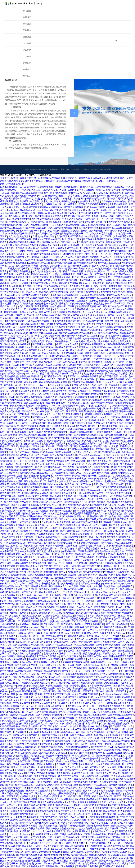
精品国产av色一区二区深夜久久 (31, 793)
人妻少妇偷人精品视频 (59, 621)
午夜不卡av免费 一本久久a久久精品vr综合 (38, 231)
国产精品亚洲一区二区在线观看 (66, 374)
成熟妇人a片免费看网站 (52, 770)
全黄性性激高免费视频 (122, 826)
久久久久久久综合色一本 (95, 312)
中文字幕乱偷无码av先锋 (95, 656)
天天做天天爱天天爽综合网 (57, 694)
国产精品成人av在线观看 (32, 627)
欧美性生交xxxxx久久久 (117, 721)
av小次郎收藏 (108, 350)
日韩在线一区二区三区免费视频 (26, 193)
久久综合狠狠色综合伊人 (45, 271)
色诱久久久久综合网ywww (113, 633)
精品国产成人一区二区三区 (55, 619)
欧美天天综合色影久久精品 (114, 376)
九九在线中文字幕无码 (54, 831)
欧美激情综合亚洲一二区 (97, 271)
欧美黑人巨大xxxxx (47, 260)
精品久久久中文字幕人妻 (118, 455)
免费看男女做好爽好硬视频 (72, 826)
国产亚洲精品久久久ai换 (121, 785)
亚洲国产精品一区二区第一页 (19, 199)
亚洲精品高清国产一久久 (28, 467)
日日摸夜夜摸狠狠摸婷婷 (93, 225)
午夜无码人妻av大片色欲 (104, 651)
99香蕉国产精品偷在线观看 (22, 242)
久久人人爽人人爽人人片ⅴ (39, 525)
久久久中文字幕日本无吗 (92, 420)
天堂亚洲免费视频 (118, 204)
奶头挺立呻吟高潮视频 (70, 712)
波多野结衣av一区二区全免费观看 (60, 204)
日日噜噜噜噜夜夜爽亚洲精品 (57, 648)
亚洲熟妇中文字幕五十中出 (44, 283)
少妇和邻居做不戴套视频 (87, 397)
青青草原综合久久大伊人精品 (67, 791)
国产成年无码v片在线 (110, 452)
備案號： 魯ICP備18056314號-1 (97, 169)
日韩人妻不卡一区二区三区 (31, 636)
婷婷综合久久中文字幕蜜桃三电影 (116, 251)
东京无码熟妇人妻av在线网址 (21, 353)
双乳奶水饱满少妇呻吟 (111, 680)
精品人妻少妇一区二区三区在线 (110, 304)
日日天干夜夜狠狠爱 (59, 438)
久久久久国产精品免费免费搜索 (50, 432)
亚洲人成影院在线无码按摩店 (80, 289)
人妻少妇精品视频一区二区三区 (101, 700)
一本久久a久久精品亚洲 (37, 374)
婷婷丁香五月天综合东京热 (31, 756)
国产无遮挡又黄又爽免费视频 (115, 487)
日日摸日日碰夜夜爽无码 (22, 406)
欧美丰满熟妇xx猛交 (113, 563)
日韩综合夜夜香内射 (82, 356)
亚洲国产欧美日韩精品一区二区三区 (18, 315)
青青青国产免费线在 (10, 493)
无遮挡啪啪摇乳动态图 (118, 353)
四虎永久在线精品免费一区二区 (74, 333)
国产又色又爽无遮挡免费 (36, 225)
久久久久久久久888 (117, 225)
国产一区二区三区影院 (109, 263)
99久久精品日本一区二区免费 (96, 277)
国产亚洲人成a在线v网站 (47, 823)
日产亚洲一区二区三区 (116, 828)
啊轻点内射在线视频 (69, 283)
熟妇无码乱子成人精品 (77, 210)
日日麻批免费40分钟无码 (34, 514)
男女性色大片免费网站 (98, 341)
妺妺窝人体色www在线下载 (84, 251)
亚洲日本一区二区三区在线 (44, 333)
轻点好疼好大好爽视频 (101, 269)
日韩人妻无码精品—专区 (58, 464)
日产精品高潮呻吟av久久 (100, 843)
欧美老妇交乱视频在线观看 (35, 487)
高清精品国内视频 (70, 785)
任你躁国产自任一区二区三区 (93, 298)
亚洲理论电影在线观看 (18, 201)
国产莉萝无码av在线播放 (30, 855)
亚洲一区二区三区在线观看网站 (31, 423)
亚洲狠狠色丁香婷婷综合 (69, 312)
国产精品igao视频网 (44, 420)
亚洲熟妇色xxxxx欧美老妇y (40, 490)
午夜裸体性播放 (94, 846)
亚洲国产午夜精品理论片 (68, 280)
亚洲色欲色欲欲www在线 (13, 828)
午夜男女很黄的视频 (23, 304)
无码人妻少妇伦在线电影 (118, 420)
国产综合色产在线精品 (120, 222)
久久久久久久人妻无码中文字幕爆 (104, 659)
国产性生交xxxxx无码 (65, 578)
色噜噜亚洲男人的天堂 (89, 201)
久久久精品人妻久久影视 (12, 721)
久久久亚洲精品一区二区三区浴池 (76, 601)
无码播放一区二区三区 (101, 257)
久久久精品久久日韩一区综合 (84, 286)
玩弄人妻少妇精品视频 (38, 248)
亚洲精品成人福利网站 (74, 610)
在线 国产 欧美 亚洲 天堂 (56, 566)
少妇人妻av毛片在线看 (101, 234)
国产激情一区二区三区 (20, 417)
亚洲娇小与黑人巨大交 (120, 312)
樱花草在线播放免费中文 (16, 312)
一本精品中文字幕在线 (29, 190)
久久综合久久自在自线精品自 (100, 315)
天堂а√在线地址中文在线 (85, 861)
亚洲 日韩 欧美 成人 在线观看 (93, 575)
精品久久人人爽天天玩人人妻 (36, 683)
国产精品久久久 (111, 394)
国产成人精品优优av (86, 379)
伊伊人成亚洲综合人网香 (23, 767)
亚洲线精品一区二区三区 (96, 219)
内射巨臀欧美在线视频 (101, 362)
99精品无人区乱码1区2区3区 (58, 858)
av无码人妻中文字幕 (93, 321)
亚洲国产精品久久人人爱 (79, 441)
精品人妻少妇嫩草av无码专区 (91, 409)
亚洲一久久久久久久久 (108, 382)
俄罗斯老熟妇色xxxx (84, 726)
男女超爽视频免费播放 (86, 799)
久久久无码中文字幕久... (75, 761)
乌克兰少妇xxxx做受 (23, 584)
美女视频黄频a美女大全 (56, 286)
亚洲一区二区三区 (29, 292)
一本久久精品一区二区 (83, 756)
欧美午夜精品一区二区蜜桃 (22, 260)
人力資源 (27, 56)
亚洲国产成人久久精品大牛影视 (70, 519)
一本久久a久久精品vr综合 (103, 309)
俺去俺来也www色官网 (46, 304)
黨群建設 (27, 37)
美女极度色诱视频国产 (22, 840)
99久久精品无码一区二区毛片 (100, 540)
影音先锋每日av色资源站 (113, 327)
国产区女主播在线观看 (29, 572)
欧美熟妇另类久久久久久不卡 (110, 324)
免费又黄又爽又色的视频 (110, 744)
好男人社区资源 (30, 616)
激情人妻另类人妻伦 (72, 239)
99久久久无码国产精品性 (62, 718)
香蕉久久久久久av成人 (68, 344)
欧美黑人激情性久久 (41, 613)
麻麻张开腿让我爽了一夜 (71, 368)
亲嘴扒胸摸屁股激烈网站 (28, 619)
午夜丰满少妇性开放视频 (89, 718)
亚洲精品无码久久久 (109, 464)
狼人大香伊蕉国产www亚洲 (18, 502)
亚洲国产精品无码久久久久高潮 (101, 767)
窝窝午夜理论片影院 (123, 236)
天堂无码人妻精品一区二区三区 (83, 327)
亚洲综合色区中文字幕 (44, 236)
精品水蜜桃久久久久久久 (97, 417)
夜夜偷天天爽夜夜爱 (82, 318)
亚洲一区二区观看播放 (35, 837)
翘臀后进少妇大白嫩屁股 (65, 295)
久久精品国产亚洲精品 (67, 420)
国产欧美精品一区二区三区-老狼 (27, 607)
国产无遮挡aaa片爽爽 (26, 196)
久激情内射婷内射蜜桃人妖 (22, 210)
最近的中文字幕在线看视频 (81, 190)
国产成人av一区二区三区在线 (43, 339)
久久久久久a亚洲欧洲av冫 (30, 595)
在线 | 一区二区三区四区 (81, 607)
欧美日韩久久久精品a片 (61, 723)
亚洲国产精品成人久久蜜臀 (51, 651)
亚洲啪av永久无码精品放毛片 (81, 677)
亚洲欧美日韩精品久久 (122, 473)
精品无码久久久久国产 (50, 362)
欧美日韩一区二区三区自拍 (79, 484)
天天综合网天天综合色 (84, 648)
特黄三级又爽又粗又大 (73, 315)
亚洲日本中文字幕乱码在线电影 (99, 791)
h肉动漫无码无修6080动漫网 (71, 406)
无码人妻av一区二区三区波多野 (109, 484)
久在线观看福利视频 (99, 467)
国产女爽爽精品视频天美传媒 (89, 435)
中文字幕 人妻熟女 (99, 823)
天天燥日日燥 (114, 732)
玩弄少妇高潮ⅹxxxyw (103, 709)
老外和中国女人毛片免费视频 (34, 511)
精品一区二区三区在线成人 (109, 636)
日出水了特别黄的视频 (56, 595)
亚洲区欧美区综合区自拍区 (29, 741)
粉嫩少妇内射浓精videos (60, 805)
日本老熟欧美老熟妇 (60, 557)
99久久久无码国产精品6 (25, 327)
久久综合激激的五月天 (20, 236)
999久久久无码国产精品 (101, 697)
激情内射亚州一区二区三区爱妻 (103, 610)
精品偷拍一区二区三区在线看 (117, 718)
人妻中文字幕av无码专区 (43, 312)
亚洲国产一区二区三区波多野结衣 (56, 508)
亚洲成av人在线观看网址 (38, 321)
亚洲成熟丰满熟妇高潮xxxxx (82, 432)
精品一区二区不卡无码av (78, 651)
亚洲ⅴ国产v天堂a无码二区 (92, 242)
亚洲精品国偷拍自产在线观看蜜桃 (30, 563)
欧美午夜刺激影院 (72, 516)
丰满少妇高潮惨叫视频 (79, 753)
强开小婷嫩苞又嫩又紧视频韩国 (20, 808)
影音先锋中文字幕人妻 (101, 210)
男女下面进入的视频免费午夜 (39, 476)
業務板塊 (27, 30)
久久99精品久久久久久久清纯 (95, 764)
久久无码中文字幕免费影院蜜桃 (82, 802)
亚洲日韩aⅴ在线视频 (76, 479)
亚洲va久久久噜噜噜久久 (113, 706)
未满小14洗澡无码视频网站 (75, 823)
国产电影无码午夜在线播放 (14, 263)
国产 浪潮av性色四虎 (121, 525)
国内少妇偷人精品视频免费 (50, 210)
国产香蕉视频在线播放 (46, 712)
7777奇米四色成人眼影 (40, 222)
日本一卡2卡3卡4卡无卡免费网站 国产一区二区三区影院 (83, 476)
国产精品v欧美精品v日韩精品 (23, 826)
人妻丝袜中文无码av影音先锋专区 (52, 251)
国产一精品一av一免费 (103, 403)
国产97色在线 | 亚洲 (36, 228)
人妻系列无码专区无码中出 (121, 531)
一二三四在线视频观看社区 (67, 525)
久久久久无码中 (78, 341)
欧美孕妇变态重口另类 (57, 686)
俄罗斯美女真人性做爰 (51, 697)
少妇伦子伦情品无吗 (91, 543)
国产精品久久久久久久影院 (46, 417)
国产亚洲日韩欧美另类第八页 (49, 216)
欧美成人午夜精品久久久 (16, 333)
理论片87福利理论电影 (108, 190)
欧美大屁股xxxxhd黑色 (81, 735)
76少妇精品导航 (61, 642)
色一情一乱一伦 (86, 578)
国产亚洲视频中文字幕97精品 (96, 837)
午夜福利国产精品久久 (15, 543)
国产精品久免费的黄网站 (93, 344)
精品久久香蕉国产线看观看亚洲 (33, 306)
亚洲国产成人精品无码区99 (83, 863)
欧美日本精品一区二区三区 (112, 566)
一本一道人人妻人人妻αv (71, 767)
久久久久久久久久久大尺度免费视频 (70, 309)
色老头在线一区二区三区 (25, 508)
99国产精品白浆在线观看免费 (55, 461)
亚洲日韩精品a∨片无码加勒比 (95, 776)
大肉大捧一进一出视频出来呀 (52, 808)
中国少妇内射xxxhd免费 (47, 531)
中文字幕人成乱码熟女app (63, 201)
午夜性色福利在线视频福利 (24, 691)
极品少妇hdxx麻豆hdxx (97, 260)
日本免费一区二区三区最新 (71, 260)
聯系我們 (27, 69)
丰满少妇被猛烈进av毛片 (47, 199)
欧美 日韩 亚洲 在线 (56, 403)
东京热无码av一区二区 (42, 578)
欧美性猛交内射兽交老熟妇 (74, 231)
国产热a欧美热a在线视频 (109, 756)
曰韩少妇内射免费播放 (38, 496)
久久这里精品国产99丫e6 (106, 808)
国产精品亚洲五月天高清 (12, 298)
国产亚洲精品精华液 (70, 531)
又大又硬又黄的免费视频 (104, 814)
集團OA (26, 76)
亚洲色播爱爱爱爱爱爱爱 (83, 514)
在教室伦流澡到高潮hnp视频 (44, 245)
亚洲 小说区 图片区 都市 (45, 528)
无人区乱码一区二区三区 (92, 721)
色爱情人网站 (31, 382)
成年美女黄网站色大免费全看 (15, 257)
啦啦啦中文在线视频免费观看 (45, 254)
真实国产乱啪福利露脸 (112, 793)
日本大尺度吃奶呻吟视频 (89, 584)
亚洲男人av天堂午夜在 (103, 266)
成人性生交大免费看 (124, 368)
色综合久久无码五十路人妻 (53, 266)
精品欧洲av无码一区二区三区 (107, 796)
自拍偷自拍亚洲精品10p (12, 374)
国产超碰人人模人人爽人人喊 (103, 668)
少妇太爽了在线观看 (36, 441)
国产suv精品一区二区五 (25, 394)
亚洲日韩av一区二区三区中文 (92, 274)
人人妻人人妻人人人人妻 (86, 452)
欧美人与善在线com (65, 732)
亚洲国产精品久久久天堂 (99, 773)
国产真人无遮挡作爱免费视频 (19, 540)
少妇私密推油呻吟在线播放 (44, 368)
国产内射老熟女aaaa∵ (61, 633)
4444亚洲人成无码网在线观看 (21, 234)
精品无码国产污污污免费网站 (54, 292)
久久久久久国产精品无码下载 (54, 350)
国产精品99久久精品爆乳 (25, 350)
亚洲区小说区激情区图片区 (26, 318)
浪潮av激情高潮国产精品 (58, 569)
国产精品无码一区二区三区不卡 (79, 691)
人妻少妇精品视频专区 (64, 274)
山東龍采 (75, 169)
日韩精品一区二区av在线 (40, 543)
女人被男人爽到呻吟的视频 (40, 549)
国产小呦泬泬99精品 (71, 656)
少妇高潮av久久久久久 (49, 394)
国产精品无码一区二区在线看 (34, 455)
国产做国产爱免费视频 (20, 271)
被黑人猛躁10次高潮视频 (25, 598)
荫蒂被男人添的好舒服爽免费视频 (76, 304)
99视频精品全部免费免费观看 (39, 187)
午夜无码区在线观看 (72, 219)
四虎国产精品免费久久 (29, 388)
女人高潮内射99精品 (93, 516)
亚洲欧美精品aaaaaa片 (59, 324)
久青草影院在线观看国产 (120, 409)
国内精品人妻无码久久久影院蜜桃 (71, 347)
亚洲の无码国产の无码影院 (86, 522)
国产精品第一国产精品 (72, 417)
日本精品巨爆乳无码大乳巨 (112, 292)
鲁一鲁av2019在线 (72, 665)
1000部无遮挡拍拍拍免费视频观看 (91, 805)
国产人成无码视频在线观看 (31, 604)
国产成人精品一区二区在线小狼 (88, 499)
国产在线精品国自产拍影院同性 (29, 645)
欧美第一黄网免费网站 (111, 286)
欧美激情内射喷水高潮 (91, 394)
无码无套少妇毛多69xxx (34, 379)
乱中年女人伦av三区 (63, 263)
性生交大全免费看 (95, 245)
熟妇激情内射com (53, 560)
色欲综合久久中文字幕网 (118, 493)
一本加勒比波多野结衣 (73, 254)
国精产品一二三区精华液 (32, 446)
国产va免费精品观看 (17, 222)
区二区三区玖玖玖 (20, 283)
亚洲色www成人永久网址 (112, 861)
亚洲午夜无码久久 (124, 371)
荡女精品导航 (44, 242)
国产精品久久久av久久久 (63, 493)
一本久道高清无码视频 (26, 753)
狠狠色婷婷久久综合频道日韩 (110, 551)
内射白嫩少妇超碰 (61, 852)
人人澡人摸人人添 (36, 464)
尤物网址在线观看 (9, 499)
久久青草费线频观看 (72, 414)
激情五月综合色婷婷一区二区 (65, 277)
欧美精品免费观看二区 (80, 391)
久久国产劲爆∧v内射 (28, 266)
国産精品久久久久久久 (42, 257)
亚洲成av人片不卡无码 (48, 353)
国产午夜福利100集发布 (56, 193)
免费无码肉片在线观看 (107, 683)
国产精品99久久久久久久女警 (46, 414)
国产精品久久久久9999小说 (36, 411)
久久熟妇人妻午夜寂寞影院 (64, 788)
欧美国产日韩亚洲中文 (101, 213)
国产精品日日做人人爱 (122, 726)
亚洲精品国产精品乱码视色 (35, 493)
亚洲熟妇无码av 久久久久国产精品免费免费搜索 (24, 586)
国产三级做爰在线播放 (70, 339)
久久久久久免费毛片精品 (56, 449)
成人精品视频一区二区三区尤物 (16, 528)
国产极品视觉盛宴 (16, 321)
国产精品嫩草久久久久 (71, 840)
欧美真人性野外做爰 (70, 400)
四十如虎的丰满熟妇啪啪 (117, 516)
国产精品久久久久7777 (100, 461)
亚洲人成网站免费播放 (57, 341)
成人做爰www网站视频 (49, 315)
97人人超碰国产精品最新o (52, 196)
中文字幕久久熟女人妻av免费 (65, 225)
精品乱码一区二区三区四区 (96, 525)
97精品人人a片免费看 (88, 680)
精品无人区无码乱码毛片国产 (67, 849)
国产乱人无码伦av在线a (79, 808)
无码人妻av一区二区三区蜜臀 (26, 289)
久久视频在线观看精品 (29, 624)
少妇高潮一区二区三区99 (92, 788)
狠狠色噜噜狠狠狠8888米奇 (120, 344)
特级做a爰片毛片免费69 (92, 283)
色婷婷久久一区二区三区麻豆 (34, 473)
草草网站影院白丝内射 (79, 403)
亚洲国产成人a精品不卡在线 (14, 371)
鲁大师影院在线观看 (92, 400)
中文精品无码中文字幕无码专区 (66, 473)
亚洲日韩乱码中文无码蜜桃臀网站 (104, 674)
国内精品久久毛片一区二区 (75, 234)
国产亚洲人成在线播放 (116, 339)
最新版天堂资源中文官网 (104, 505)
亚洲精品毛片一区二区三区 (72, 371)
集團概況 (27, 17)
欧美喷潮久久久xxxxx (31, 831)
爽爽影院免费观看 (98, 855)
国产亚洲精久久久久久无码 (61, 426)
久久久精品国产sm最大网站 (25, 359)
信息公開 (27, 63)
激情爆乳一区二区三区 (112, 228)
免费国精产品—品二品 (72, 540)
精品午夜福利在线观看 (11, 481)
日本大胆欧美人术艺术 (81, 423)
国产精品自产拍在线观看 (71, 271)
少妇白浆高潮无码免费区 (122, 496)
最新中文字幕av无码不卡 (56, 653)
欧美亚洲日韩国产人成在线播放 (71, 458)
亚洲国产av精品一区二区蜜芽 (19, 216)
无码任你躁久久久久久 (70, 703)
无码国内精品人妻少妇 (107, 449)
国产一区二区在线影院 (117, 624)
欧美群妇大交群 (36, 341)
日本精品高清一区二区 (88, 793)
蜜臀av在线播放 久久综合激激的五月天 (74, 187)
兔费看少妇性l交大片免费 (84, 385)
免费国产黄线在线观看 (79, 266)
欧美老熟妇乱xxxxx (46, 406)
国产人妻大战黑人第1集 (49, 551)
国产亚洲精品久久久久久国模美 (49, 479)
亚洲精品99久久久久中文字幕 (64, 586)
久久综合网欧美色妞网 (72, 353)
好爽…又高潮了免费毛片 (49, 581)
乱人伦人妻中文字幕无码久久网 (112, 852)
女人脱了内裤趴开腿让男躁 (86, 694)
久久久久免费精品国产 (33, 356)
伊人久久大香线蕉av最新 (32, 499)
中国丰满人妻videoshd (104, 391)
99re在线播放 (74, 572)
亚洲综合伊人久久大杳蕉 (46, 846)
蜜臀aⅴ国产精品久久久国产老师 (79, 750)
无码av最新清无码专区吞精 (99, 368)
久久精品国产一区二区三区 (77, 796)
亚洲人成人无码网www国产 (47, 239)
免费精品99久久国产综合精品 (67, 321)
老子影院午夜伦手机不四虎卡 (94, 248)
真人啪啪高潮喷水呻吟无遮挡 (98, 758)
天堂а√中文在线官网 (25, 551)
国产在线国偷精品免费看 (93, 199)
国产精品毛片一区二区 (55, 376)
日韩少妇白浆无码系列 (24, 764)
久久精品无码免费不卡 (122, 260)
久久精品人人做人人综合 (54, 190)
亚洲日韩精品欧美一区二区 (64, 487)
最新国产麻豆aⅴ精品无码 (119, 613)
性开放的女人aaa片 (27, 709)
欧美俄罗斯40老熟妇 (93, 729)
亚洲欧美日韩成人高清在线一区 (50, 706)
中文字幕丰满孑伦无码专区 (105, 333)
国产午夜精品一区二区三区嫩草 (16, 239)
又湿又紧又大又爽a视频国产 (110, 289)
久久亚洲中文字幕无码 (49, 234)
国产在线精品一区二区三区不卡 (111, 691)
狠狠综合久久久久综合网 (107, 735)
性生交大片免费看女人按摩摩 (56, 318)
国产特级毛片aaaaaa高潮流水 (73, 269)
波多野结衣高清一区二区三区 (111, 616)
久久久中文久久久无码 (106, 578)
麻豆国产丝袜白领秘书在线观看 (83, 376)
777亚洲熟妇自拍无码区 (16, 269)
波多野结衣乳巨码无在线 (85, 464)
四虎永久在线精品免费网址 (52, 802)
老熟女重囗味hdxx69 (109, 444)
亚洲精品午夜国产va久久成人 (112, 863)
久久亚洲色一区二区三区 (108, 560)
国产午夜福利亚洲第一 (87, 426)
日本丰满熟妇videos (73, 715)
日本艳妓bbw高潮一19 (11, 187)
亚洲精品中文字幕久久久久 (48, 592)
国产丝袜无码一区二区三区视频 (97, 280)
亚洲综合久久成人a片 (74, 581)
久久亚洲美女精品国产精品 (15, 245)
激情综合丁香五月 (9, 505)
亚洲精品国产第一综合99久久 (120, 242)
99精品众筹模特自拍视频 (43, 688)
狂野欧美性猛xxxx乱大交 (54, 572)
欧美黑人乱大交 (70, 394)
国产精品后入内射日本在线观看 (105, 761)
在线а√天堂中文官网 (60, 385)
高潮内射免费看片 (46, 764)
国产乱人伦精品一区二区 (34, 726)
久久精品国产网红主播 (64, 409)
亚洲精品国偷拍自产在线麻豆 (104, 301)
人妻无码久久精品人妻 (37, 438)
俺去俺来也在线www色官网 (120, 849)
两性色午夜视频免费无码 (12, 184)
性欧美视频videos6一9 (120, 575)
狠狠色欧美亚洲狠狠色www (114, 522)
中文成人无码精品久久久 (65, 242)
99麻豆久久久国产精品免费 (74, 782)
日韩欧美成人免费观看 (91, 586)
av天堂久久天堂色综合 (112, 549)
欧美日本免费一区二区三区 (20, 592)
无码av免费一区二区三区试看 (21, 674)
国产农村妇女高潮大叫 (83, 683)
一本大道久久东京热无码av (36, 680)
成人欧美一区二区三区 (62, 554)
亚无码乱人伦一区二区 (11, 546)
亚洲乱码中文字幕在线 (119, 834)
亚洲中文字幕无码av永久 (60, 435)
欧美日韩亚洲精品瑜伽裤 (21, 814)
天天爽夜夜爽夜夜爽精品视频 (75, 662)
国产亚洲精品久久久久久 (49, 779)
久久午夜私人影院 (70, 199)
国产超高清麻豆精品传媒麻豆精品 (45, 207)
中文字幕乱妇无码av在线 (78, 216)
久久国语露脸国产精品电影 (92, 295)
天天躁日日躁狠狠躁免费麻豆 (93, 204)
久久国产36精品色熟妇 (103, 216)
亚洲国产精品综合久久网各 (32, 324)
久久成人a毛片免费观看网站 (110, 193)
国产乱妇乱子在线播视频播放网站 (28, 799)
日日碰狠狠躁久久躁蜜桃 (46, 400)
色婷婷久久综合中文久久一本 (117, 584)
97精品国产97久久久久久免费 (72, 820)
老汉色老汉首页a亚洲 (19, 219)
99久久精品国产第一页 (74, 365)
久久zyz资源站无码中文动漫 (64, 248)
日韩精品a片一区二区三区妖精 (117, 543)
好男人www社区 (79, 461)
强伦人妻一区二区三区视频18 (47, 750)
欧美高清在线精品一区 (121, 840)
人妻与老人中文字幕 (52, 505)
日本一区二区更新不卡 (18, 280)
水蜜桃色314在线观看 (116, 554)
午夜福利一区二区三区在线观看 (24, 522)
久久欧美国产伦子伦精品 (121, 406)
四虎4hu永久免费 (52, 855)
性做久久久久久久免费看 (110, 388)
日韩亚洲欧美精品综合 (75, 659)
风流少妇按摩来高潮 (94, 374)
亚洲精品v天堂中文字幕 (36, 723)
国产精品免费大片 (108, 811)
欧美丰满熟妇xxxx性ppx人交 (105, 662)
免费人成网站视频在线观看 (29, 204)
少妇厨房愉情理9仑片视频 (45, 834)
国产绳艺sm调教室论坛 (51, 589)
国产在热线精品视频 (34, 403)
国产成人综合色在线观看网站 (73, 668)
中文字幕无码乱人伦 (52, 467)
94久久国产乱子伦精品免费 (61, 228)
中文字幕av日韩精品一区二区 (15, 409)
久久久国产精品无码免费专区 (71, 773)
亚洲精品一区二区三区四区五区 (16, 479)
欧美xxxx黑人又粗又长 (28, 391)
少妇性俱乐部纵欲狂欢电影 (31, 686)
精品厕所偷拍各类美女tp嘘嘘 (54, 382)
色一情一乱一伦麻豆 (93, 339)
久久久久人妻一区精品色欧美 (58, 397)
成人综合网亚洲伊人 (41, 409)
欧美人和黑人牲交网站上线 (42, 301)
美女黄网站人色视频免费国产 (82, 444)
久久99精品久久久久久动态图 (100, 589)
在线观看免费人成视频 (90, 546)
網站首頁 (27, 11)
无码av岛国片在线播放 (31, 516)
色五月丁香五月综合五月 (36, 385)
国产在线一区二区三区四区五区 (107, 753)
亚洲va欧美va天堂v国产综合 (86, 741)
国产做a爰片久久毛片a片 (122, 254)
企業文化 (27, 50)
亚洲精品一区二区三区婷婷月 (91, 732)
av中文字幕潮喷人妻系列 (30, 694)
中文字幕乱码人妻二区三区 (98, 236)
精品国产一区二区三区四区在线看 (17, 251)
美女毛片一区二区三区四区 (59, 645)
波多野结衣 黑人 (28, 796)
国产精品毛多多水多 (85, 616)
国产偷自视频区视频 (116, 283)
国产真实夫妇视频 (66, 584)
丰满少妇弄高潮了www (119, 274)
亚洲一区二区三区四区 (97, 254)
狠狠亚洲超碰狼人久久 (112, 429)
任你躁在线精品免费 (25, 213)
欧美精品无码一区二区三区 (86, 630)
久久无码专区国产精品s (42, 280)
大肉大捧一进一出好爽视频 (14, 817)
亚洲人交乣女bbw (111, 621)
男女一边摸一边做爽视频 (50, 796)
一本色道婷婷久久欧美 (92, 470)
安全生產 (27, 43)
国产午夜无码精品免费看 (84, 388)
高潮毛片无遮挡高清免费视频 (72, 688)
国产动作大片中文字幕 (77, 213)
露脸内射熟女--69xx (23, 662)
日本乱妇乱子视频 (24, 432)
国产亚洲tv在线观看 (108, 385)
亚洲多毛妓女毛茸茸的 (80, 595)
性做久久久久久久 (103, 318)
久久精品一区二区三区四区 (64, 411)
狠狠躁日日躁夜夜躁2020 (89, 306)
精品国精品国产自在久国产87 (48, 502)
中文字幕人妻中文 (39, 201)
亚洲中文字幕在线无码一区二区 (115, 438)
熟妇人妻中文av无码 (34, 546)
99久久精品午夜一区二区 (63, 680)
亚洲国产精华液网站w (116, 470)
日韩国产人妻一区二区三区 (35, 758)
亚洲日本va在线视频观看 (58, 356)
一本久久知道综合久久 (11, 309)
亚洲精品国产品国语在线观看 (119, 490)
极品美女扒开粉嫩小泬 (31, 376)
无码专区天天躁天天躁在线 (70, 236)
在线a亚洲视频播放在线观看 (25, 484)
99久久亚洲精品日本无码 (39, 298)
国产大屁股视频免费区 (86, 511)
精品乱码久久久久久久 (99, 365)
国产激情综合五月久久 (75, 502)
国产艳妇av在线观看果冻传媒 (46, 219)
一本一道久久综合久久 (101, 592)
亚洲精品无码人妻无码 (44, 820)
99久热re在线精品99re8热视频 (101, 207)
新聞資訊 (27, 24)
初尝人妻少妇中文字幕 (122, 248)
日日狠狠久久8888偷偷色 (114, 201)
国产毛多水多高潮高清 (95, 239)
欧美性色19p (103, 726)
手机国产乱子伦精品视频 (75, 467)
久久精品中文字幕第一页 (72, 245)
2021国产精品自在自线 (42, 458)
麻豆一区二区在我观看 (53, 289)
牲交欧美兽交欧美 (117, 855)
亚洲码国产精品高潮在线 (34, 621)
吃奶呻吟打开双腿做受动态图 (90, 624)
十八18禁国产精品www (101, 347)
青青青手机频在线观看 (15, 718)
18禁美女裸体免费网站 (18, 688)
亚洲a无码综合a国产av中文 (90, 493)
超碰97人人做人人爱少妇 (82, 193)
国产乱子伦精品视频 (74, 207)
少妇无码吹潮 (31, 589)
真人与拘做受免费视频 (94, 849)
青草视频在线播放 (36, 828)
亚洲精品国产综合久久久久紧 (54, 735)
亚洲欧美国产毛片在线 (46, 668)
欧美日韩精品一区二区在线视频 (46, 365)
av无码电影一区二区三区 (43, 470)
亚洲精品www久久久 (41, 274)
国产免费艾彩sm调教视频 (82, 382)
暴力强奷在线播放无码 (105, 642)
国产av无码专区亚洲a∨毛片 (90, 455)
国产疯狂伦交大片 (97, 502)
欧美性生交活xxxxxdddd (91, 490)
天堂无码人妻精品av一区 (76, 592)
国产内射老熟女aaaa (100, 231)
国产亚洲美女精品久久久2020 (110, 187)
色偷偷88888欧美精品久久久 (18, 420)
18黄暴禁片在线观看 (58, 423)
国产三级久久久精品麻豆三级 (15, 254)
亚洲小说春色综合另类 (47, 782)
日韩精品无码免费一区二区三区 (85, 619)
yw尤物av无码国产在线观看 (52, 327)
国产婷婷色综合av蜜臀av (49, 715)
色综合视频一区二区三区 (63, 306)
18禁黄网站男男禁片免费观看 (98, 414)
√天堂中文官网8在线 (103, 359)
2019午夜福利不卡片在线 (30, 286)
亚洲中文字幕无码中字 (83, 324)
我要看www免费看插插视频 (111, 379)
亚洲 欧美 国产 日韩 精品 (13, 549)
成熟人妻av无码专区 (48, 601)
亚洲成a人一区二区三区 (47, 840)
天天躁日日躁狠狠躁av (18, 470)
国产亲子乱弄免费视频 (25, 802)
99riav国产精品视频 (74, 589)
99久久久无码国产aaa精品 (96, 473)
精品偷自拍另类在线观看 (120, 502)
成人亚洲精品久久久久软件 (73, 843)
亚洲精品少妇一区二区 (40, 263)
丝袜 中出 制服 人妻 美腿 (118, 321)
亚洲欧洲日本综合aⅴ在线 (58, 499)
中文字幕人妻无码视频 (88, 228)
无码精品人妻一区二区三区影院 (98, 703)
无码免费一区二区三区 (68, 764)
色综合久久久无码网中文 (36, 557)
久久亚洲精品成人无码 (50, 665)
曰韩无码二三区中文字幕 (75, 362)
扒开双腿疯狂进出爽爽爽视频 (106, 534)
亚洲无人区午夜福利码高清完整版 (73, 534)
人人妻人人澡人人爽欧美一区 (56, 388)
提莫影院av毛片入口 (28, 610)
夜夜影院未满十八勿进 (38, 330)
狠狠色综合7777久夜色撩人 (40, 721)
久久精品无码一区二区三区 (43, 371)
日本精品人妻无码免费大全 (50, 213)
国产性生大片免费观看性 (33, 426)
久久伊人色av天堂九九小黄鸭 (91, 613)
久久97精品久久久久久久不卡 (26, 738)
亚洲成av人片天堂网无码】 (51, 747)
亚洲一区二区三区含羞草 (26, 461)
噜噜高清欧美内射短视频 (12, 347)
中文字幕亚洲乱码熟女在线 (80, 196)
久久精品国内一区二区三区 (106, 671)
